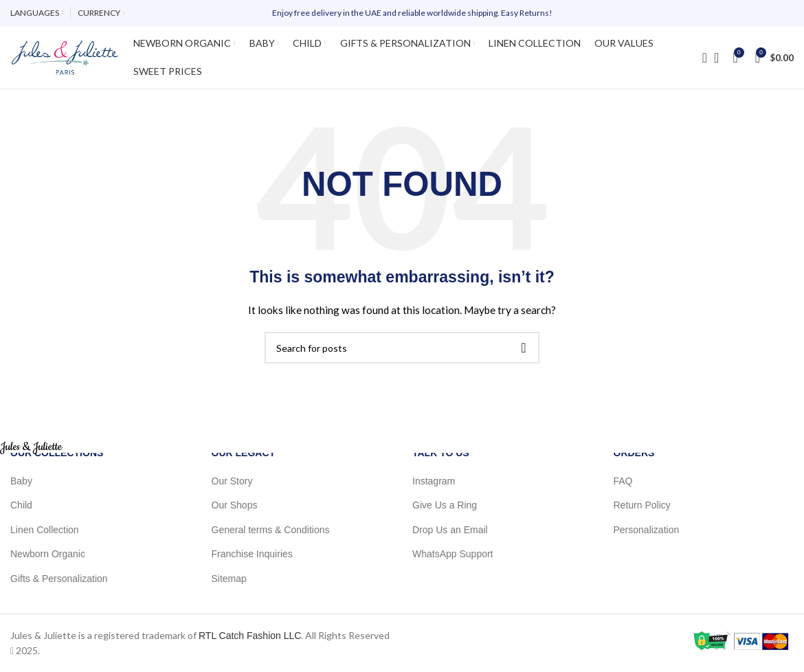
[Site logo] (65, 57)
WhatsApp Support (453, 554)
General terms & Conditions (271, 529)
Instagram (434, 480)
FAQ (623, 480)
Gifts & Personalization (59, 579)
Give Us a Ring (445, 505)
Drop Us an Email (450, 529)
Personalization (647, 529)
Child (21, 505)
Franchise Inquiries (252, 554)
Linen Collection (45, 529)
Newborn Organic (48, 554)
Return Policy (642, 505)
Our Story (232, 480)
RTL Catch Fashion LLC (250, 635)
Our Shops (235, 505)
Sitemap (229, 579)
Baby (21, 480)
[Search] (700, 58)
